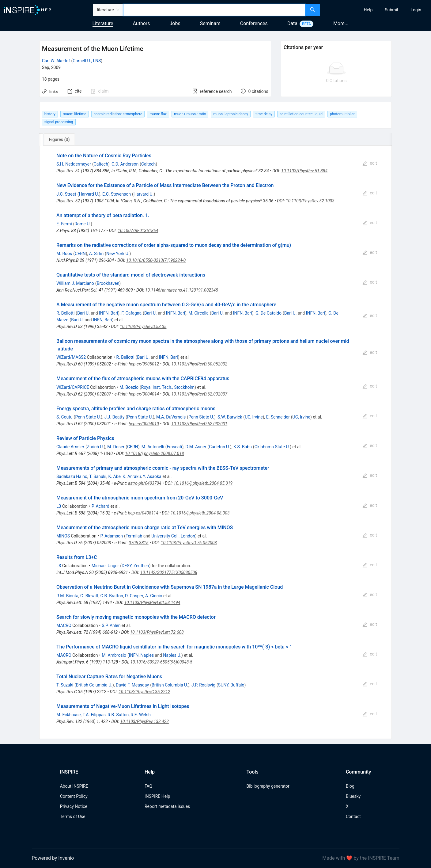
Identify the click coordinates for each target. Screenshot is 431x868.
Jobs (175, 23)
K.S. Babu (243, 447)
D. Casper (134, 596)
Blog (350, 786)
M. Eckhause (68, 715)
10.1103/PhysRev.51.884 (304, 171)
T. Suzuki (65, 685)
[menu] (376, 10)
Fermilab (134, 536)
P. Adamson (112, 536)
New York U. (118, 254)
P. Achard (100, 506)
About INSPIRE (74, 786)
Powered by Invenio (53, 858)
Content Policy (74, 796)
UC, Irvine (254, 417)
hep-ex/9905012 (144, 364)
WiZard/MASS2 (71, 357)
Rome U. (83, 224)
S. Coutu (64, 417)
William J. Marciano (75, 283)
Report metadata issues (167, 806)
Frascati (175, 447)
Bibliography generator (268, 786)
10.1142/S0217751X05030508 (169, 572)
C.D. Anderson (125, 164)
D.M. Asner (196, 447)
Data (292, 23)
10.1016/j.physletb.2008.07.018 (155, 453)
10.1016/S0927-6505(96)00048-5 (161, 662)
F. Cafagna (131, 313)
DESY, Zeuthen (135, 566)
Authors (141, 23)
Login (416, 10)
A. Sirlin (96, 254)
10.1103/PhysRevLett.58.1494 (152, 602)
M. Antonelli (153, 447)
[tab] (60, 140)
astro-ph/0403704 (145, 483)
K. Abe (114, 476)
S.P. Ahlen (111, 625)
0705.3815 (139, 543)
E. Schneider (278, 417)
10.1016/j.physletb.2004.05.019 (203, 483)
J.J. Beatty (114, 417)
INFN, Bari (108, 313)
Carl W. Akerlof (56, 61)
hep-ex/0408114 (143, 513)
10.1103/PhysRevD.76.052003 (189, 543)
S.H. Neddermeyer (74, 164)
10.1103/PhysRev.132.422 (144, 721)
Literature (103, 23)
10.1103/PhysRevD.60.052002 (199, 364)
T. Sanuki (98, 476)
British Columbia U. (94, 685)
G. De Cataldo (268, 313)
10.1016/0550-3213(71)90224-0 (156, 260)
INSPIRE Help (157, 796)
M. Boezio (129, 387)
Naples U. (172, 655)
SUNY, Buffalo (231, 685)
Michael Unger (105, 566)
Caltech (101, 164)
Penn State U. (88, 417)
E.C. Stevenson (117, 194)
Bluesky (353, 796)
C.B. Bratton (112, 596)
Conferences (254, 23)
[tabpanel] (215, 442)
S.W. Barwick (230, 417)
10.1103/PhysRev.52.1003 (310, 201)
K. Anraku (132, 476)
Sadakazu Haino (72, 476)
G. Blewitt (89, 596)
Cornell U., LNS (87, 61)
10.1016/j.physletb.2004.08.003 (200, 513)
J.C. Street (66, 194)
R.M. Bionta (67, 596)
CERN (80, 254)
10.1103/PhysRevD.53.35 (143, 327)
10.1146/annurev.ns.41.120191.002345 (182, 290)
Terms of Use (73, 816)
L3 (59, 506)
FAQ (148, 786)
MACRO (64, 625)
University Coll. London (173, 536)
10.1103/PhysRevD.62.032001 (199, 424)
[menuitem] (368, 10)
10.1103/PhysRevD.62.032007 (199, 394)
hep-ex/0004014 (144, 394)
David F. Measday (132, 685)
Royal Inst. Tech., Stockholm (168, 387)
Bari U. (83, 313)
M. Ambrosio (114, 655)
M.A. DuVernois (171, 417)
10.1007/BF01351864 (138, 231)
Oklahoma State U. (272, 447)
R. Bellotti (65, 313)
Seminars (210, 23)
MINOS (63, 536)
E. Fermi (64, 224)
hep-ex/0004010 (144, 424)
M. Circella (198, 313)
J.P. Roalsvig (203, 685)
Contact (353, 816)
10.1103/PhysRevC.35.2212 (144, 692)
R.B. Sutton (118, 715)
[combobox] (214, 10)
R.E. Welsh (140, 715)
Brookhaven (108, 283)
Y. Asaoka (152, 476)
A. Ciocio (154, 596)
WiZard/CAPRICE (73, 387)
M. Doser (116, 447)
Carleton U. (219, 447)
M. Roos (64, 254)
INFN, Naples (141, 655)
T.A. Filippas (94, 715)
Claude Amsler (70, 447)
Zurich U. (95, 447)
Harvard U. (89, 194)
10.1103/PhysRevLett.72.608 (157, 632)
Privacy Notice (74, 806)
